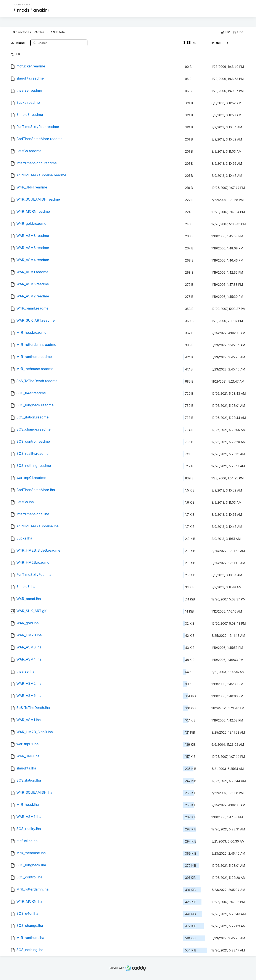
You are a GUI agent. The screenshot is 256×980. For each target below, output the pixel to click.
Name (22, 43)
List (225, 32)
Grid (238, 32)
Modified (220, 43)
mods (23, 10)
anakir (40, 10)
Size (190, 42)
